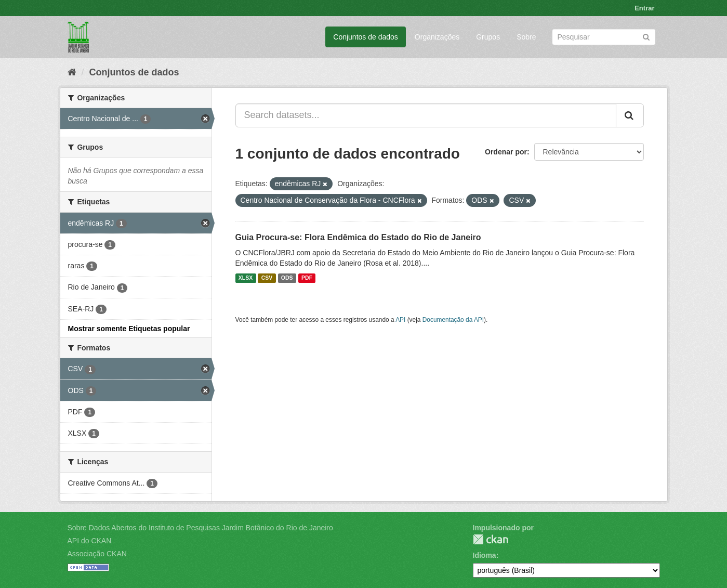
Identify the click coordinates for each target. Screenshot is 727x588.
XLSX (246, 278)
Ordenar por (506, 152)
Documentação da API (453, 320)
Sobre (526, 37)
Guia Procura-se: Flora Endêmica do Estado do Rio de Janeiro (358, 237)
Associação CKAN (97, 554)
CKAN (491, 539)
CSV (267, 278)
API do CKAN (90, 541)
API (400, 320)
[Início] (72, 72)
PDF (307, 278)
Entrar (644, 8)
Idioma (485, 555)
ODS (287, 278)
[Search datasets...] (426, 115)
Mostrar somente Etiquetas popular (129, 329)
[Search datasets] (604, 37)
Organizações (437, 37)
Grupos (488, 37)
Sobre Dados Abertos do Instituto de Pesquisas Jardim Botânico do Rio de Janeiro (200, 528)
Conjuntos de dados (366, 37)
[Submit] (646, 36)
